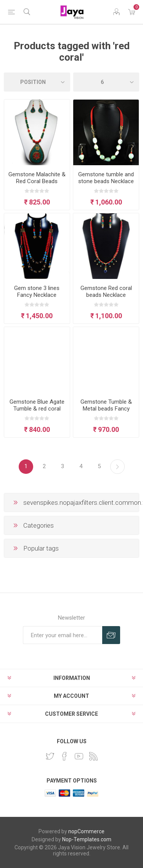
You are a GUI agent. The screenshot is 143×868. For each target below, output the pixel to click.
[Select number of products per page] (106, 82)
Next (117, 467)
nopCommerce (86, 831)
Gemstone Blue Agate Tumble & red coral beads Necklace (37, 409)
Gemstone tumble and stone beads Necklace (106, 178)
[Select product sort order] (37, 82)
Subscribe (111, 635)
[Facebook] (64, 756)
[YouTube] (79, 756)
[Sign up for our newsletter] (63, 635)
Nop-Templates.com (87, 839)
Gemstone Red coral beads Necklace (106, 291)
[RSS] (93, 756)
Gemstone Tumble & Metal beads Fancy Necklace (106, 409)
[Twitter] (50, 756)
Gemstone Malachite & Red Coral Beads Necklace (37, 181)
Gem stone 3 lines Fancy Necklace (37, 291)
